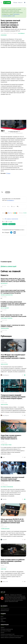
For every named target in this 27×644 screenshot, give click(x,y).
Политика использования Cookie (8, 634)
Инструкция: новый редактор (7, 629)
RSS (11, 222)
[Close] (25, 9)
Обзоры (15, 2)
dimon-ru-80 (5, 582)
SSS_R (9, 213)
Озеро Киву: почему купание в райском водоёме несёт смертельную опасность (11, 437)
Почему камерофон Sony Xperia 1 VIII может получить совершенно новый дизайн (13, 316)
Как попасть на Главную (6, 631)
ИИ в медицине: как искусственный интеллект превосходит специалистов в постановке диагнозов (12, 480)
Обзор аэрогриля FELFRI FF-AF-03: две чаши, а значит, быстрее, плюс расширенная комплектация (12, 521)
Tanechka (4, 499)
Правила (3, 628)
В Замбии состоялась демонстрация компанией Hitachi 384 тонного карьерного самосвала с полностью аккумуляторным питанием (13, 304)
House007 (5, 540)
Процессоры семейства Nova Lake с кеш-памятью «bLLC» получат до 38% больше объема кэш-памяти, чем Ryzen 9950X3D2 (13, 280)
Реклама (2, 633)
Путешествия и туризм (6, 445)
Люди (2, 620)
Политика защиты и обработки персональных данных (12, 636)
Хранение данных (5, 328)
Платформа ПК (4, 283)
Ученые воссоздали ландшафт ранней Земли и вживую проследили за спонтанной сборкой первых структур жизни (13, 398)
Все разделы (3, 618)
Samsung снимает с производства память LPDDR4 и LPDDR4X (13, 326)
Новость (8, 192)
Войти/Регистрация (5, 611)
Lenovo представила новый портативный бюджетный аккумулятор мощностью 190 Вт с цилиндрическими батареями (13, 292)
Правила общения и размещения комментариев (11, 638)
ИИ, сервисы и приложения (11, 219)
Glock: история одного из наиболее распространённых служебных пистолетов (13, 561)
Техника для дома (5, 529)
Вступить (5, 224)
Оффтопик (3, 569)
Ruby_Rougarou (6, 375)
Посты (2, 617)
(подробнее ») (11, 200)
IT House (8, 173)
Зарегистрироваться (5, 609)
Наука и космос (4, 364)
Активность (3, 622)
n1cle (4, 457)
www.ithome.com (19, 133)
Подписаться (12, 224)
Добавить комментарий (8, 266)
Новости (20, 2)
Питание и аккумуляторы (7, 295)
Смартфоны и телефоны (7, 318)
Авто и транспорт (5, 308)
